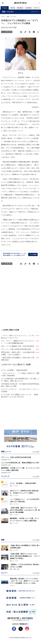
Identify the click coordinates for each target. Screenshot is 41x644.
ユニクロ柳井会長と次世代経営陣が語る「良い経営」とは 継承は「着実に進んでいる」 (20, 380)
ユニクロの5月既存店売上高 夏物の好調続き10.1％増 (20, 463)
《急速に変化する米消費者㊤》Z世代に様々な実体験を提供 (18, 359)
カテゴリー (35, 12)
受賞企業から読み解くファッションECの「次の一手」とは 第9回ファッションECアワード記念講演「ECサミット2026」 (24, 581)
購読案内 (20, 8)
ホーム (3, 17)
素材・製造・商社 (15, 569)
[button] (8, 3)
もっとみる (36, 452)
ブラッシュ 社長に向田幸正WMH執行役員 (16, 349)
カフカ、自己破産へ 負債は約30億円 (14, 370)
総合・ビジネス (8, 12)
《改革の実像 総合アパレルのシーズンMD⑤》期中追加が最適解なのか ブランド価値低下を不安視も (25, 556)
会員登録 (28, 8)
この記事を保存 (7, 32)
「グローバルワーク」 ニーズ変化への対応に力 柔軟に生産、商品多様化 (20, 374)
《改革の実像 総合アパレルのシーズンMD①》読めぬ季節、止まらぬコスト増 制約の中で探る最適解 (25, 510)
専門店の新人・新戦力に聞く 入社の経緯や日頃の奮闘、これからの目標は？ (18, 353)
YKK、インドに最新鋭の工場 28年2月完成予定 (18, 346)
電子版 (13, 8)
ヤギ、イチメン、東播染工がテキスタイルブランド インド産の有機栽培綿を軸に (18, 342)
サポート (37, 8)
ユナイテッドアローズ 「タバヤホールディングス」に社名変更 (20, 390)
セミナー (12, 586)
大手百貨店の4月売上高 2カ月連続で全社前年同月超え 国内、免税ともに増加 (20, 385)
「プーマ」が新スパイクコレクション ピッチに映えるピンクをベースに (18, 337)
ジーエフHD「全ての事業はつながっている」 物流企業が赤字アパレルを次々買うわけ (20, 396)
